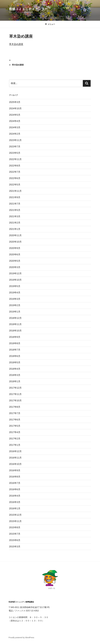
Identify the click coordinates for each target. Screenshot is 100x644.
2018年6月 (15, 356)
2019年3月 (15, 299)
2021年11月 (15, 191)
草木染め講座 (16, 44)
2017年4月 (15, 432)
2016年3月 (15, 502)
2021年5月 (15, 210)
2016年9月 (15, 470)
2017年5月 (15, 426)
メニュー (50, 24)
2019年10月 (15, 280)
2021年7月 (15, 204)
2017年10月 (15, 401)
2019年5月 (15, 286)
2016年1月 (15, 508)
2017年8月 (15, 407)
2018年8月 (15, 343)
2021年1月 (15, 229)
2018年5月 (15, 362)
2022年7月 (15, 172)
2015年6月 (15, 540)
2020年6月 (15, 255)
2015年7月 (15, 534)
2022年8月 (15, 166)
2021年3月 (15, 216)
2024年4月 (15, 121)
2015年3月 (15, 547)
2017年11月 (15, 394)
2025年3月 (15, 102)
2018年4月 (15, 369)
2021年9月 (15, 197)
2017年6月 (15, 420)
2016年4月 (15, 496)
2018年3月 (15, 375)
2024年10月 (15, 108)
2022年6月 (15, 178)
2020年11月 (15, 235)
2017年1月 (15, 445)
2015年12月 (15, 515)
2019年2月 (15, 305)
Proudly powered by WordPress (21, 638)
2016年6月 (15, 489)
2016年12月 (15, 451)
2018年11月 (15, 324)
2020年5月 (15, 261)
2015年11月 (15, 521)
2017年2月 (15, 439)
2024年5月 (15, 115)
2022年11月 (15, 159)
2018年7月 (15, 350)
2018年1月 (15, 381)
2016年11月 (15, 458)
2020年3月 (15, 267)
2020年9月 (15, 248)
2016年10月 (15, 464)
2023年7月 (15, 147)
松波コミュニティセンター (28, 9)
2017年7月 (15, 413)
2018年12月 (15, 318)
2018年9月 (15, 337)
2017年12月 (15, 388)
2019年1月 (15, 312)
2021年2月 (15, 223)
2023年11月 (15, 140)
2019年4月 (15, 293)
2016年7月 (15, 483)
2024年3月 (15, 127)
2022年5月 (15, 185)
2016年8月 (15, 477)
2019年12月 (15, 273)
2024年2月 (15, 134)
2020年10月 (15, 242)
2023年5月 (15, 153)
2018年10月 (15, 331)
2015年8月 (15, 527)
